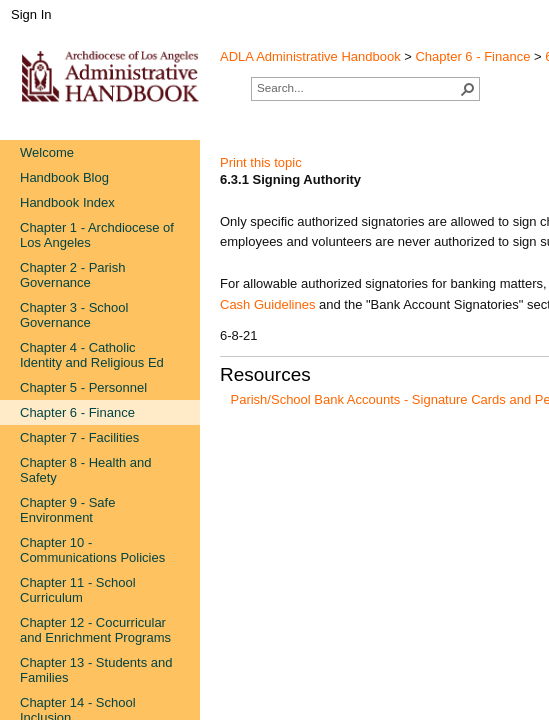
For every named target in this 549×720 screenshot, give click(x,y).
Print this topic (261, 162)
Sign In (31, 14)
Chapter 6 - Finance (472, 56)
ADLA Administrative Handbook (310, 56)
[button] (468, 89)
